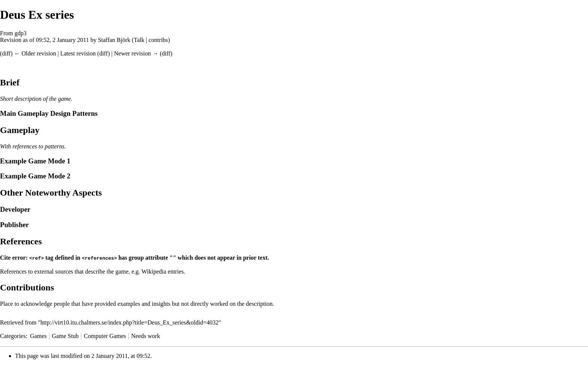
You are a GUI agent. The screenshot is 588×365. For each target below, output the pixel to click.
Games (38, 336)
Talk (139, 40)
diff (6, 53)
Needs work (146, 336)
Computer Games (105, 336)
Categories (13, 336)
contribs (158, 40)
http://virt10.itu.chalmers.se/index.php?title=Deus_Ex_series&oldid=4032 (130, 322)
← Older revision (35, 53)
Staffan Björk (114, 40)
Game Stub (65, 336)
